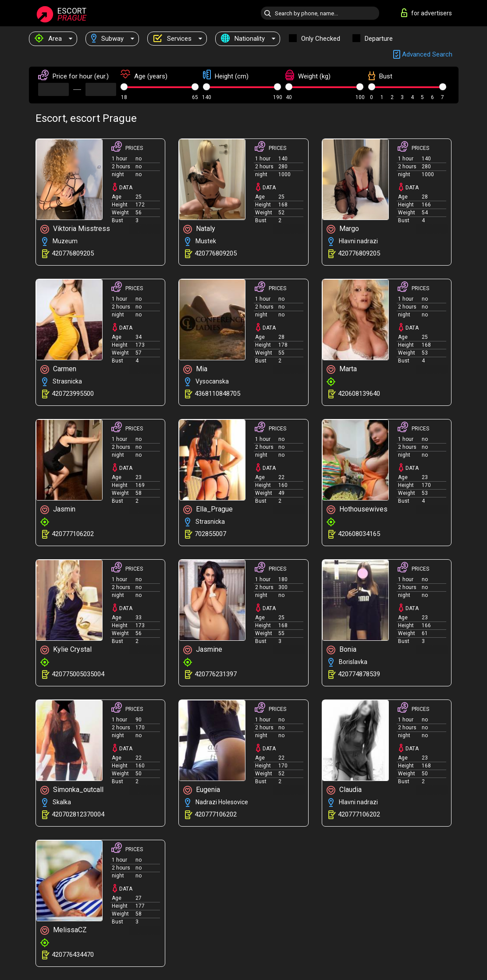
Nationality (243, 39)
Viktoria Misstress (75, 229)
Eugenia (202, 790)
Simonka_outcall (72, 790)
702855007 (210, 534)
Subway (107, 39)
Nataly (199, 229)
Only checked (321, 39)
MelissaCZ (64, 930)
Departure (379, 39)
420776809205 (73, 253)
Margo (343, 229)
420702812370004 (78, 814)
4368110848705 (217, 394)
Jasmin (58, 510)
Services (172, 39)
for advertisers (427, 13)
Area (48, 39)
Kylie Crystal (66, 650)
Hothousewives (357, 510)
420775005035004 (78, 674)
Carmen (58, 369)
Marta (342, 369)
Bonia (341, 650)
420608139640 (359, 394)
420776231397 (216, 674)
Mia (195, 369)
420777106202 (73, 534)
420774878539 (359, 674)
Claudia (344, 790)
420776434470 (73, 955)
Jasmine (203, 650)
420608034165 (359, 534)
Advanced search (423, 55)
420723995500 (73, 394)
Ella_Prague (208, 510)
